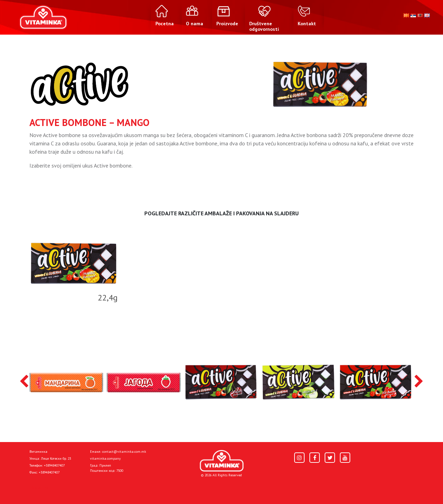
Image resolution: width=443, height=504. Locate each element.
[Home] (222, 461)
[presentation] (24, 382)
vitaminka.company (105, 458)
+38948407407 (54, 465)
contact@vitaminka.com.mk (124, 452)
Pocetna (39, 487)
